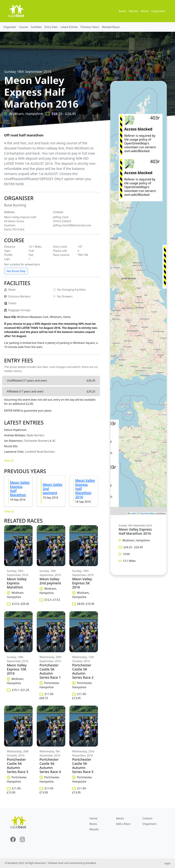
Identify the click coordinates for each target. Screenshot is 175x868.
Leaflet (132, 514)
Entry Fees (51, 27)
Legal (167, 863)
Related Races (111, 27)
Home (93, 818)
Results (133, 11)
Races (122, 11)
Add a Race (123, 824)
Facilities (36, 27)
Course (23, 27)
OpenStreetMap (147, 514)
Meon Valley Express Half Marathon (20, 489)
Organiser (10, 27)
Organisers (158, 11)
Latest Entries (69, 27)
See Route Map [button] (16, 271)
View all (9, 461)
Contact (147, 818)
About (145, 11)
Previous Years (90, 27)
